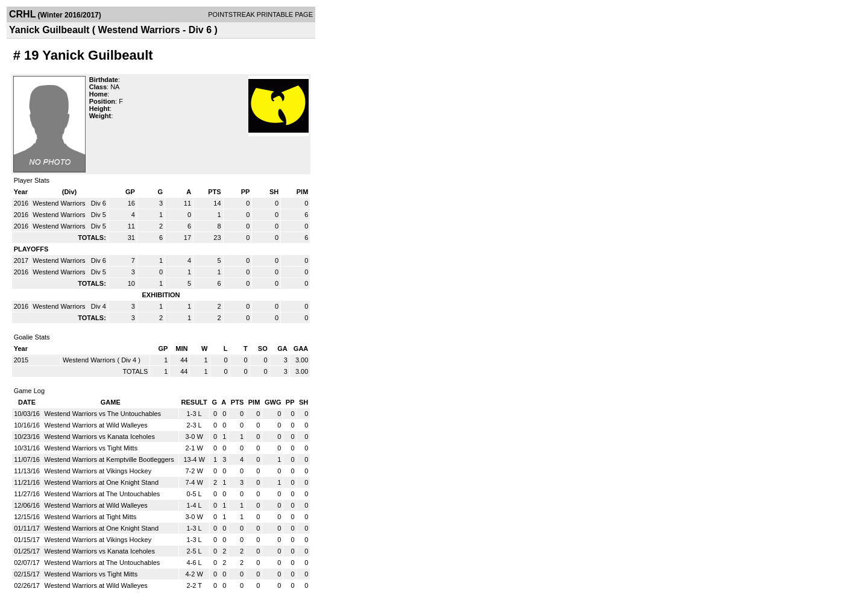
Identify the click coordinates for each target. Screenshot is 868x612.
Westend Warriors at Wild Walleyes (96, 425)
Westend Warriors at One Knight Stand (101, 482)
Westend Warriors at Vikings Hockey (98, 471)
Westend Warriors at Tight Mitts (90, 517)
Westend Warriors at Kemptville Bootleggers (109, 459)
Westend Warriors (60, 203)
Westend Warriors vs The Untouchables (102, 414)
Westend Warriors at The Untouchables (102, 494)
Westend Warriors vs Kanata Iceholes (99, 437)
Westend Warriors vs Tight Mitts (91, 448)
